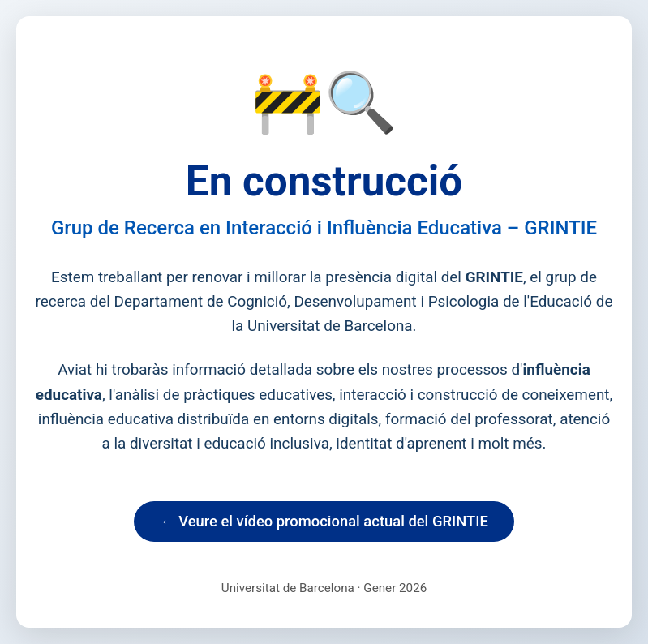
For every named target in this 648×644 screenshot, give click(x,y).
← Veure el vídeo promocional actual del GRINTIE (324, 521)
